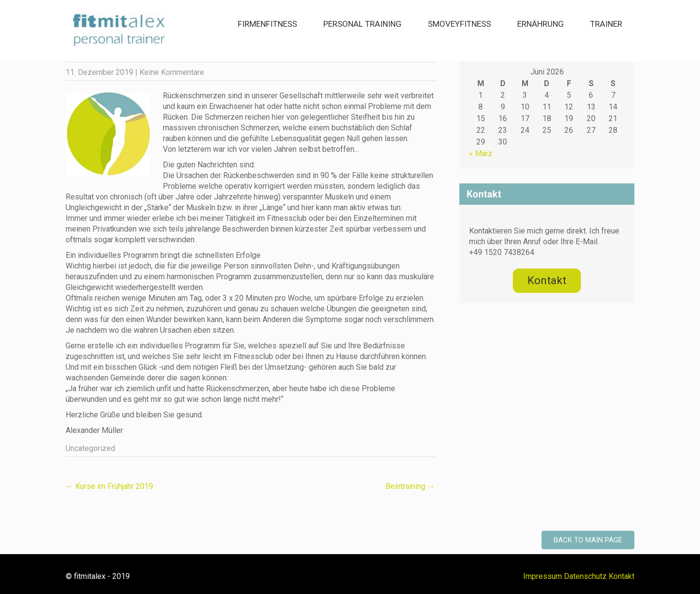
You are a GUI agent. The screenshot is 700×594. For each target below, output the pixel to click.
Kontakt (621, 576)
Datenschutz (585, 576)
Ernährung (541, 24)
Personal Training (362, 24)
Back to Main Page (588, 540)
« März (481, 153)
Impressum (542, 576)
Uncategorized (90, 448)
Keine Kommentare (172, 72)
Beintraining (410, 486)
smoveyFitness (459, 24)
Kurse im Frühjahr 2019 (109, 486)
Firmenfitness (267, 24)
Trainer (606, 24)
